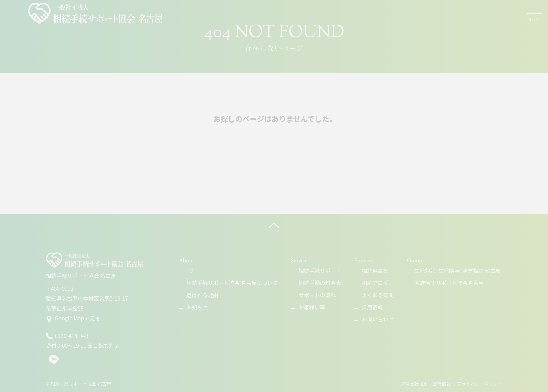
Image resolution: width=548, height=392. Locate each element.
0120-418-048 (67, 336)
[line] (54, 363)
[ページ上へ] (274, 225)
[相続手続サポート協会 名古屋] (96, 13)
